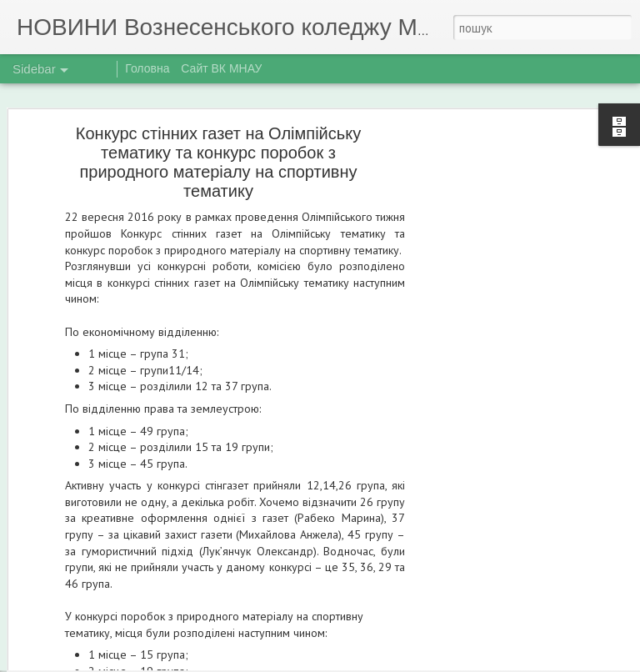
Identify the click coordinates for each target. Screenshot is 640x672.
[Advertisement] (497, 361)
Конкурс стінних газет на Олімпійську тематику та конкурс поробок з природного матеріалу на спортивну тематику (218, 128)
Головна (147, 68)
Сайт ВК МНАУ (221, 68)
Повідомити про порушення (439, 662)
